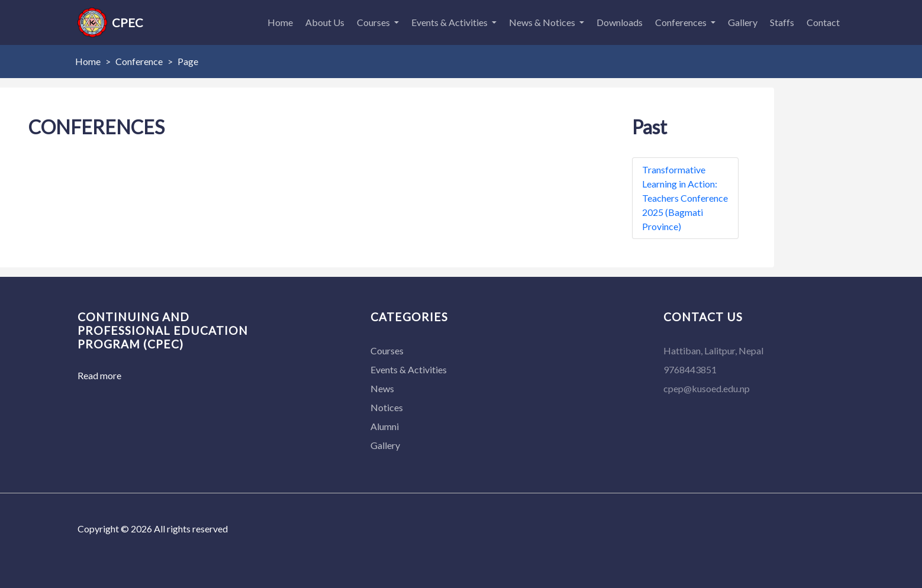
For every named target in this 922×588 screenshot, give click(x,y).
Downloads (620, 22)
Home (280, 22)
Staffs (782, 22)
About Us (325, 22)
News (382, 388)
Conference (139, 61)
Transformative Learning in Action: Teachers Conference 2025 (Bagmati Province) (685, 198)
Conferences (682, 22)
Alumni (385, 426)
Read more (99, 375)
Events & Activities (450, 22)
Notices (387, 407)
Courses (374, 22)
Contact (823, 22)
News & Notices (543, 22)
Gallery (743, 22)
